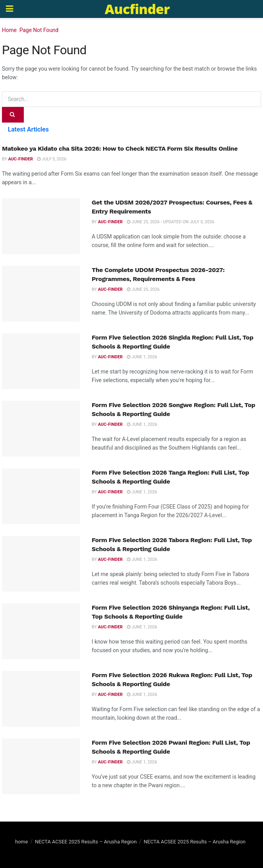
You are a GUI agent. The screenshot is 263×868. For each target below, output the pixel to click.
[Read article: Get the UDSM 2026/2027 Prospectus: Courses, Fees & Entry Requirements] (41, 226)
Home (9, 30)
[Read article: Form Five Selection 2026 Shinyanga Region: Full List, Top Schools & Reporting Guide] (41, 631)
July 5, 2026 (52, 159)
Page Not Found (39, 30)
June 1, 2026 (142, 357)
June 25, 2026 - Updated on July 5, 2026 (171, 222)
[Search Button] (13, 115)
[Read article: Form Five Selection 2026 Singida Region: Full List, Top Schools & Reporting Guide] (41, 361)
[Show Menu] (10, 9)
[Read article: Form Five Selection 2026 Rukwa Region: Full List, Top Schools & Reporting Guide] (41, 699)
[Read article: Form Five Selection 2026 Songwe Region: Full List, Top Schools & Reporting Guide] (41, 429)
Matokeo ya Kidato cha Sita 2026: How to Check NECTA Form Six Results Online (120, 149)
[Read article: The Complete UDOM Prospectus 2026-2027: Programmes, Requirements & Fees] (41, 294)
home (22, 842)
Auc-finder (20, 159)
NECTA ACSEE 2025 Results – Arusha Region (86, 842)
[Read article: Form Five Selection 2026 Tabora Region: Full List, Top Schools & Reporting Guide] (41, 564)
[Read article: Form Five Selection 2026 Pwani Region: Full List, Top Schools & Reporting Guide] (41, 766)
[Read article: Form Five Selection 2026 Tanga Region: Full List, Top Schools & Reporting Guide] (41, 496)
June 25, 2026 (143, 289)
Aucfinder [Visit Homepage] (137, 9)
